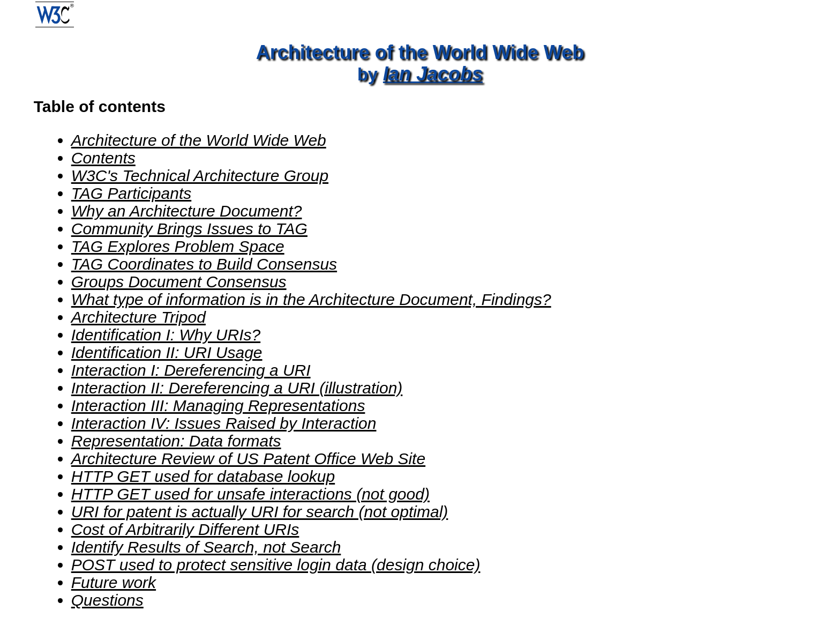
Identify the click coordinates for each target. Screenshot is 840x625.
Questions (107, 600)
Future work (114, 582)
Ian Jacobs (433, 74)
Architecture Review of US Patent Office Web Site (248, 459)
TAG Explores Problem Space (178, 246)
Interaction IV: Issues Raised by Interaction (224, 423)
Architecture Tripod (138, 317)
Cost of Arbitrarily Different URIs (185, 529)
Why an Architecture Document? (187, 211)
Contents (103, 158)
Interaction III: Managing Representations (218, 405)
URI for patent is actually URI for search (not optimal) (260, 512)
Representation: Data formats (176, 441)
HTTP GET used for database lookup (203, 476)
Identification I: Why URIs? (166, 335)
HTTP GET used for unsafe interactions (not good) (250, 494)
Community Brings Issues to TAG (189, 229)
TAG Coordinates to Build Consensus (204, 264)
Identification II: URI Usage (167, 352)
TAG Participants (132, 193)
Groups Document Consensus (179, 282)
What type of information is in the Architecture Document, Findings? (311, 299)
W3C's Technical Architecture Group (200, 176)
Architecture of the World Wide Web (199, 140)
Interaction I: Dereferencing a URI (191, 370)
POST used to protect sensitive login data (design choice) (276, 565)
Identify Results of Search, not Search (206, 547)
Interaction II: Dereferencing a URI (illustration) (237, 388)
